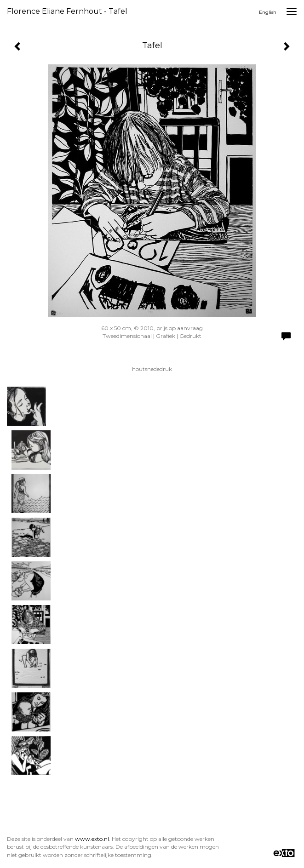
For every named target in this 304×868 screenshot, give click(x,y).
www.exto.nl (92, 839)
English (268, 12)
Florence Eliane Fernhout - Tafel (67, 11)
